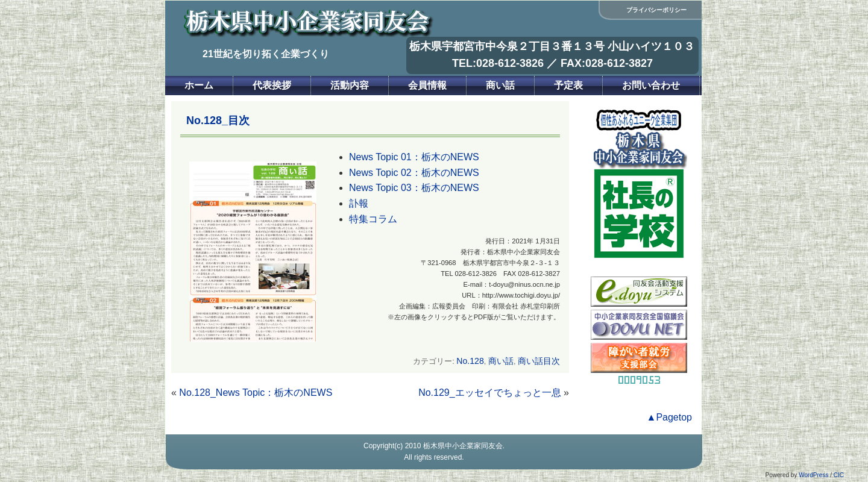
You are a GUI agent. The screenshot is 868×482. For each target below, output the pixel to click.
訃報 (359, 203)
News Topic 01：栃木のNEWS (414, 157)
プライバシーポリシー (656, 10)
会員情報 (427, 85)
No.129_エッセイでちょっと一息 (490, 393)
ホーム (199, 85)
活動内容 (350, 85)
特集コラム (373, 219)
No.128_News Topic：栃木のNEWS (256, 393)
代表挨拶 (272, 85)
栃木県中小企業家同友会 (463, 446)
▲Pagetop (669, 417)
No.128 (470, 361)
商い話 (500, 85)
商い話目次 (539, 361)
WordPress (813, 475)
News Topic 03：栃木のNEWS (414, 188)
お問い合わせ (651, 85)
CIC (839, 475)
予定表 (568, 85)
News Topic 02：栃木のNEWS (414, 173)
